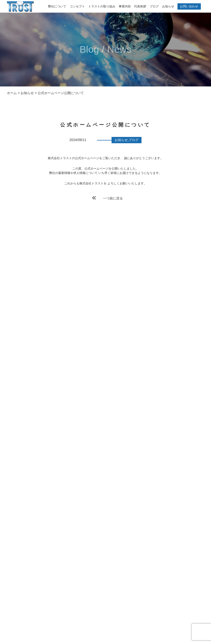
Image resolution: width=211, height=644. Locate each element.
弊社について (57, 6)
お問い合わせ (189, 6)
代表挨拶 (140, 6)
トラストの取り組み (102, 6)
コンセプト (77, 6)
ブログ (154, 6)
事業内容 (125, 6)
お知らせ (168, 6)
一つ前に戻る (108, 198)
